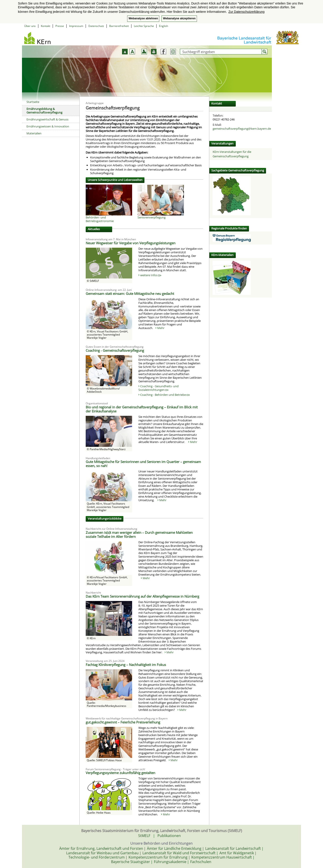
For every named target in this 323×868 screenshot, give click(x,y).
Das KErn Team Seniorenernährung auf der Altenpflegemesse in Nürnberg (142, 596)
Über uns (30, 26)
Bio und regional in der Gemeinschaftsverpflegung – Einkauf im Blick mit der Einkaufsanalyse (142, 409)
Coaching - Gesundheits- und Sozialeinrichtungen (158, 388)
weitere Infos (151, 275)
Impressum (76, 26)
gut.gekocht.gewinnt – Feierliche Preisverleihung (123, 722)
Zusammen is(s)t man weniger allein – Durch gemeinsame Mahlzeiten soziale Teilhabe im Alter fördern (139, 534)
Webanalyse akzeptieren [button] (179, 18)
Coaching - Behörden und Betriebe (165, 395)
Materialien (34, 133)
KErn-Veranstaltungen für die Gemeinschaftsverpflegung (232, 154)
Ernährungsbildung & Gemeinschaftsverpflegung (44, 111)
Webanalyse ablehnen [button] (143, 18)
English (164, 26)
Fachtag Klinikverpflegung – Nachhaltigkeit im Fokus (126, 665)
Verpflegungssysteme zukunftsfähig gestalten (120, 773)
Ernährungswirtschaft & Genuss (47, 119)
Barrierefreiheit (119, 26)
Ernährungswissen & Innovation (48, 126)
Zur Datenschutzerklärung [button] (246, 12)
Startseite (33, 102)
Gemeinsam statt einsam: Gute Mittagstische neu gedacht (130, 294)
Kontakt (46, 26)
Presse (60, 26)
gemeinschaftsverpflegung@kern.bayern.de (242, 129)
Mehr (161, 328)
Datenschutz (96, 26)
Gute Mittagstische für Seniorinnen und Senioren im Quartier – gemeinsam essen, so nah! (143, 464)
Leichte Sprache (144, 26)
